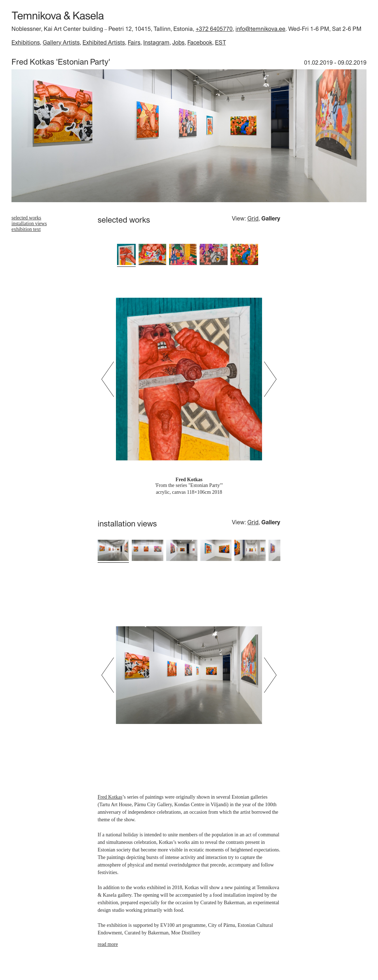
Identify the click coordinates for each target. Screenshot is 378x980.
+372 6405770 (214, 29)
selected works (26, 218)
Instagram (156, 42)
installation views (29, 224)
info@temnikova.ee (260, 29)
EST (220, 42)
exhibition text (26, 229)
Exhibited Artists (104, 42)
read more (108, 944)
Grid (253, 218)
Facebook (200, 42)
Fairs (134, 42)
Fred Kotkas (110, 797)
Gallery (271, 218)
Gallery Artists (61, 42)
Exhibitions (26, 42)
